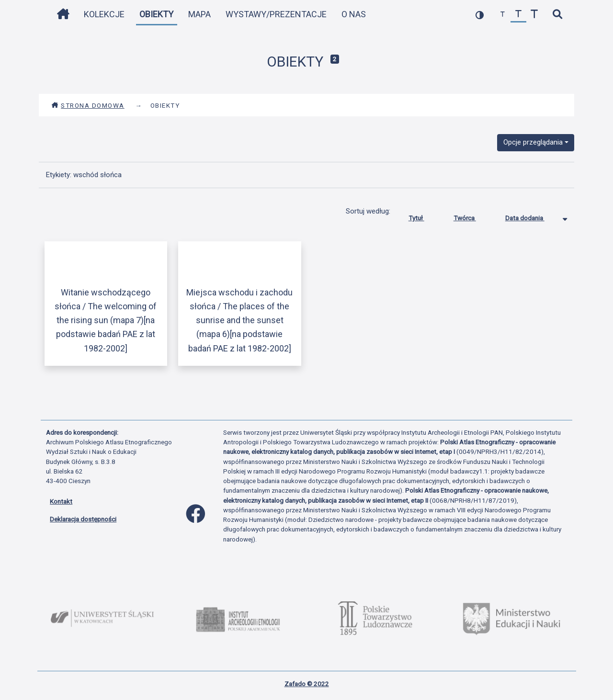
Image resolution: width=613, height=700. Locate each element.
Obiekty (156, 14)
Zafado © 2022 (307, 684)
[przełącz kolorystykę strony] (480, 15)
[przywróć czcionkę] (518, 15)
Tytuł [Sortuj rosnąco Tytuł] (424, 216)
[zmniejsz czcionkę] (503, 15)
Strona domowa (88, 105)
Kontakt (61, 501)
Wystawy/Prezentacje (276, 14)
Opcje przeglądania (533, 142)
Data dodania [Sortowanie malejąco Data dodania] (532, 216)
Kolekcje (104, 14)
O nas (354, 14)
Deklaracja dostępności (83, 519)
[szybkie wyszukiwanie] (557, 15)
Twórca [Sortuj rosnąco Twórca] (472, 216)
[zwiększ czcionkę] (534, 15)
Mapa (199, 14)
